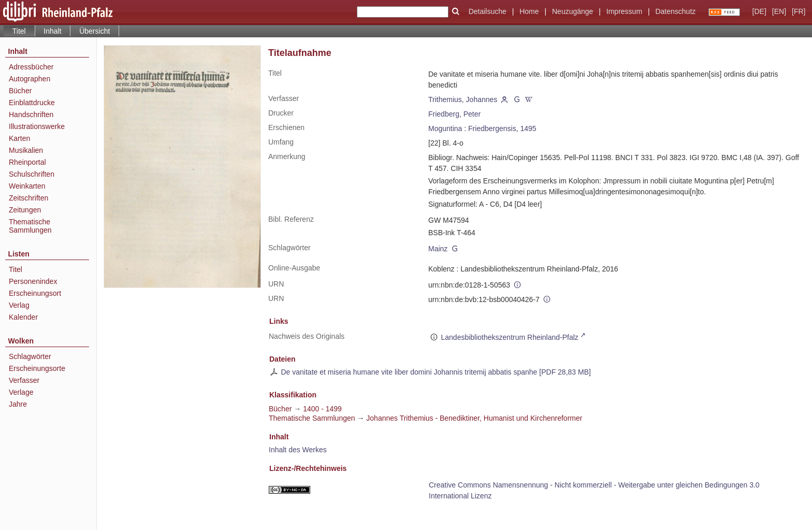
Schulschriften (32, 174)
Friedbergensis (492, 128)
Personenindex (33, 281)
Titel (16, 269)
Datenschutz (675, 11)
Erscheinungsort (35, 293)
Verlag (19, 305)
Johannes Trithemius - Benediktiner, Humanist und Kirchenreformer (474, 418)
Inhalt (52, 31)
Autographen (30, 79)
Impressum (624, 11)
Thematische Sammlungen (30, 226)
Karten (19, 138)
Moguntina (445, 128)
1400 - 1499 (322, 409)
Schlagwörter (30, 356)
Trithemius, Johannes (463, 99)
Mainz (438, 249)
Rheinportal (27, 162)
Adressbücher (31, 67)
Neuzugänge (572, 11)
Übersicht (95, 31)
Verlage (21, 392)
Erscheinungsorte (37, 368)
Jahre (18, 404)
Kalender (23, 317)
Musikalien (26, 150)
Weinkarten (27, 186)
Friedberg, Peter (454, 114)
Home (529, 11)
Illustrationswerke (37, 126)
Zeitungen (25, 210)
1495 (528, 128)
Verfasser (24, 380)
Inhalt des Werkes (298, 450)
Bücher (20, 91)
